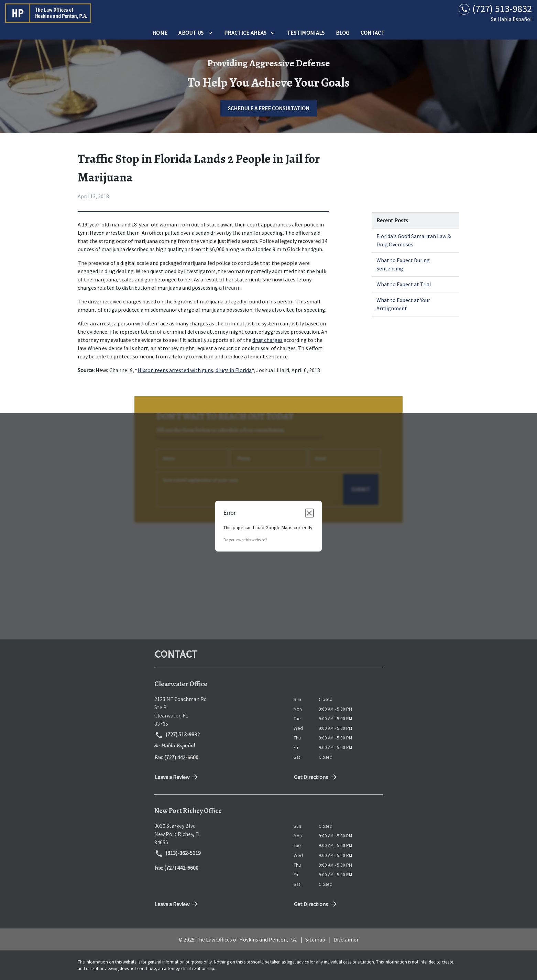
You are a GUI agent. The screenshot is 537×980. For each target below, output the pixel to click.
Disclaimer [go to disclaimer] (346, 939)
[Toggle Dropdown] (210, 33)
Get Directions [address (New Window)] (316, 777)
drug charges (267, 340)
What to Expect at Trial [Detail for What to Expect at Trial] (404, 284)
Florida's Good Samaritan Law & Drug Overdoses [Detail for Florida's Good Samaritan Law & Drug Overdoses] (414, 240)
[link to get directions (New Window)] (219, 711)
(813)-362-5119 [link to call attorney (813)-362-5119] (178, 854)
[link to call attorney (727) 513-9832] (495, 9)
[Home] (160, 33)
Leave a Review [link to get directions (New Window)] (177, 777)
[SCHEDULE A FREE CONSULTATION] (269, 108)
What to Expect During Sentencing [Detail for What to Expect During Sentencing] (403, 264)
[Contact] (373, 33)
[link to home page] (48, 13)
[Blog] (343, 33)
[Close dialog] (309, 513)
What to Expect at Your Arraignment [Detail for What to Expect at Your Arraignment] (403, 304)
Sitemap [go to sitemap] (315, 939)
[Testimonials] (306, 33)
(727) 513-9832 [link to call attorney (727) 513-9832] (177, 735)
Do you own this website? (245, 540)
